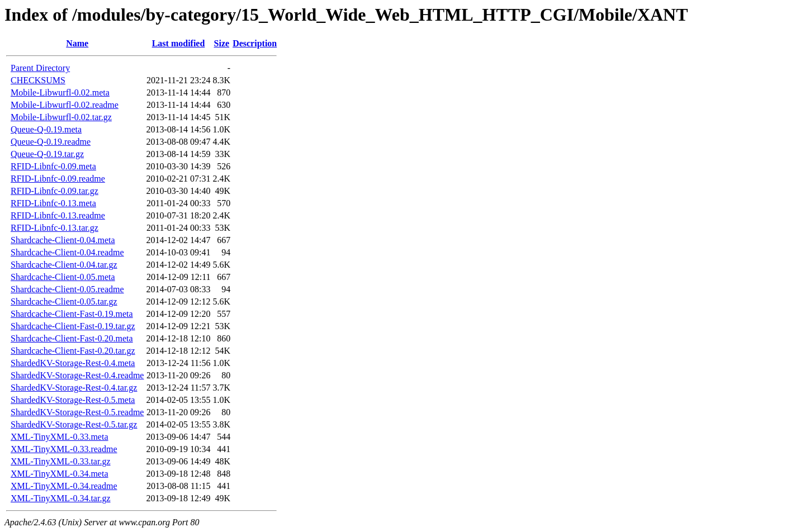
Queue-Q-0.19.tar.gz (47, 154)
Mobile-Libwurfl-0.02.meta (60, 92)
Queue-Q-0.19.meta (46, 129)
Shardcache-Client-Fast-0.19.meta (72, 314)
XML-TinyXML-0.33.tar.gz (61, 461)
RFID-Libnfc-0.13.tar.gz (55, 228)
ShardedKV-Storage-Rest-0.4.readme (77, 375)
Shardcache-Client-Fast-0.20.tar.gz (73, 351)
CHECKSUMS (38, 80)
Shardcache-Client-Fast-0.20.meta (72, 338)
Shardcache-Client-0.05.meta (63, 277)
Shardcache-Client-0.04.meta (63, 240)
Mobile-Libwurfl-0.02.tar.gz (61, 117)
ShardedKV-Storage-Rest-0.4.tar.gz (74, 388)
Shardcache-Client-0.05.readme (67, 289)
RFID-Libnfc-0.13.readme (58, 215)
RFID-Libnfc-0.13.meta (53, 203)
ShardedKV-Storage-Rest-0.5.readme (77, 412)
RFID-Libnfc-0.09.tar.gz (55, 191)
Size (222, 43)
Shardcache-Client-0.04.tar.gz (64, 265)
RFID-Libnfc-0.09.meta (53, 166)
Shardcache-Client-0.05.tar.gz (64, 301)
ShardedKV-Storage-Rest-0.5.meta (73, 400)
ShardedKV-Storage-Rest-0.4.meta (73, 363)
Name (77, 43)
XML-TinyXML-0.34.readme (64, 486)
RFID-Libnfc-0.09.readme (58, 179)
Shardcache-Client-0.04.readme (67, 252)
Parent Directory (40, 68)
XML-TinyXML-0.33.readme (64, 449)
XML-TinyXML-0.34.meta (60, 474)
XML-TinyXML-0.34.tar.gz (61, 498)
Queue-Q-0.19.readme (51, 142)
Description (255, 43)
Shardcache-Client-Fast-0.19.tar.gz (73, 326)
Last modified (179, 43)
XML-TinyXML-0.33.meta (60, 437)
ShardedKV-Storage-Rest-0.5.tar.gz (74, 424)
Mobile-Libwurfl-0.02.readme (65, 105)
